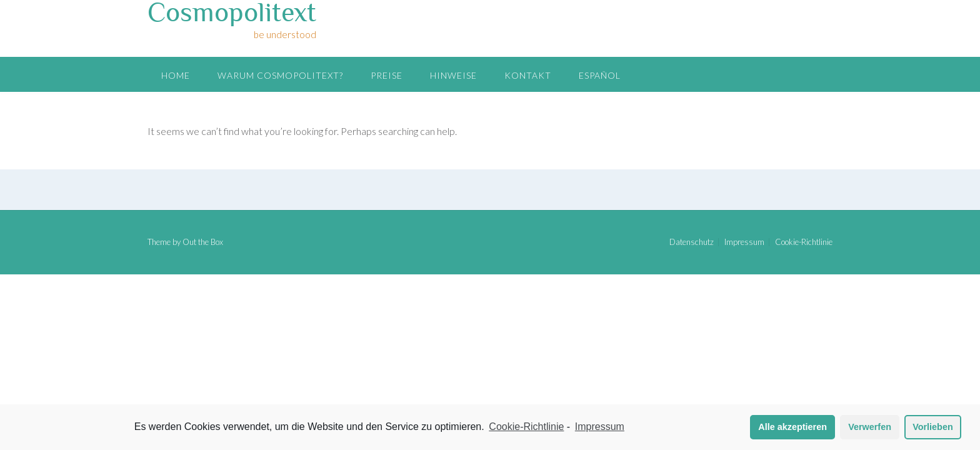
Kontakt (528, 75)
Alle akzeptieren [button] (792, 427)
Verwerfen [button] (870, 427)
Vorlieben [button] (933, 427)
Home (176, 75)
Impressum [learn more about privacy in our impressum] (600, 427)
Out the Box (203, 242)
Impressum (744, 242)
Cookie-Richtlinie (804, 242)
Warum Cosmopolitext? (280, 75)
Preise (387, 75)
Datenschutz (692, 242)
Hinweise (453, 75)
